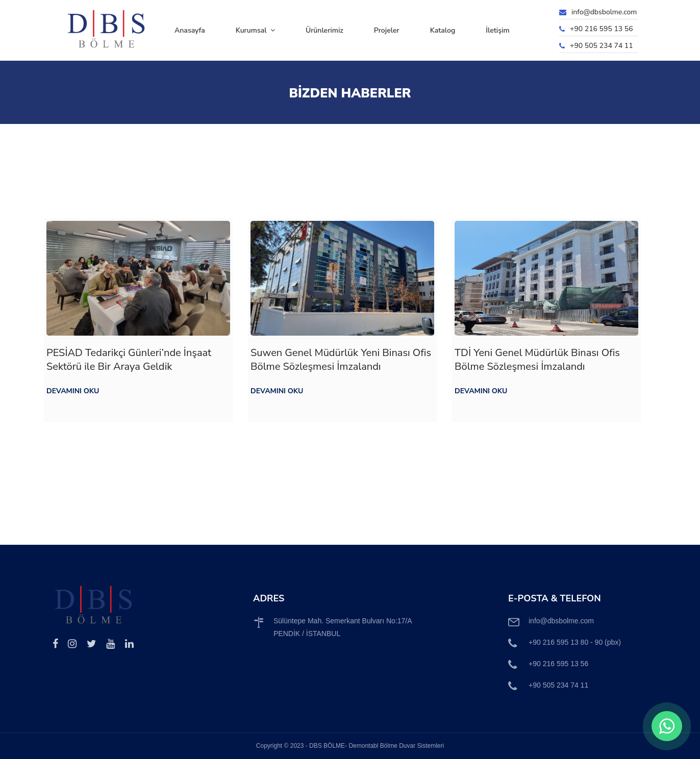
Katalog (443, 30)
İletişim (497, 30)
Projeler (387, 30)
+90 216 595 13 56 (602, 29)
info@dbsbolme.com (604, 12)
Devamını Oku (73, 391)
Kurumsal (255, 30)
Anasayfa (190, 30)
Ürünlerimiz (324, 30)
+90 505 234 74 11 (602, 46)
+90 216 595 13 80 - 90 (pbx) (575, 642)
